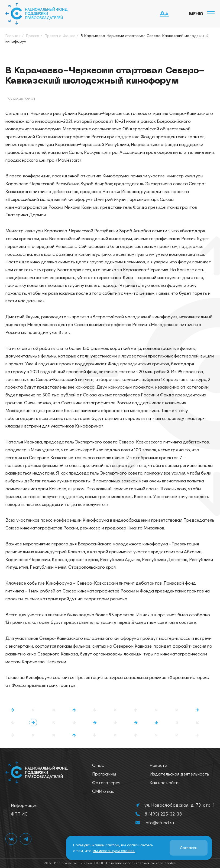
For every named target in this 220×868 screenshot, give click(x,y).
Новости (158, 765)
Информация (24, 805)
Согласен (189, 848)
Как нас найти (164, 783)
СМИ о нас (103, 791)
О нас (98, 765)
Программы (104, 774)
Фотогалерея (106, 783)
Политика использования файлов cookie (141, 863)
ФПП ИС (19, 814)
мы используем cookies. (114, 851)
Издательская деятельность (179, 774)
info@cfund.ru (159, 823)
